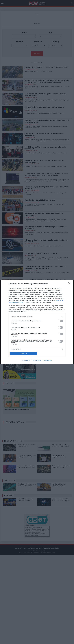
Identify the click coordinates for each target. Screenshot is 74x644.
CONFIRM (23, 353)
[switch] (61, 321)
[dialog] (37, 322)
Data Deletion (26, 360)
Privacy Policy (48, 360)
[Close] (70, 284)
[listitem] (37, 317)
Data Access (37, 360)
